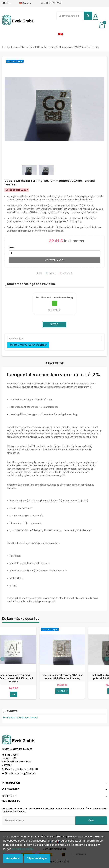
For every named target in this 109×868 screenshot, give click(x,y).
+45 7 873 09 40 (52, 3)
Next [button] (107, 660)
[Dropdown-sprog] (25, 3)
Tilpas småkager (37, 858)
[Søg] (74, 16)
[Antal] (54, 253)
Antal (12, 248)
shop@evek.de (28, 775)
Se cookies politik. (23, 849)
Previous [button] (2, 660)
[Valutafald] (6, 3)
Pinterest (66, 273)
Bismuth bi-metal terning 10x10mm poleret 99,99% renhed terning (62, 677)
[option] (62, 664)
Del (40, 273)
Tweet (51, 273)
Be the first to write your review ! (20, 719)
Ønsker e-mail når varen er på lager (28, 345)
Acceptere (13, 858)
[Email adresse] (39, 822)
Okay (91, 822)
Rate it (54, 325)
